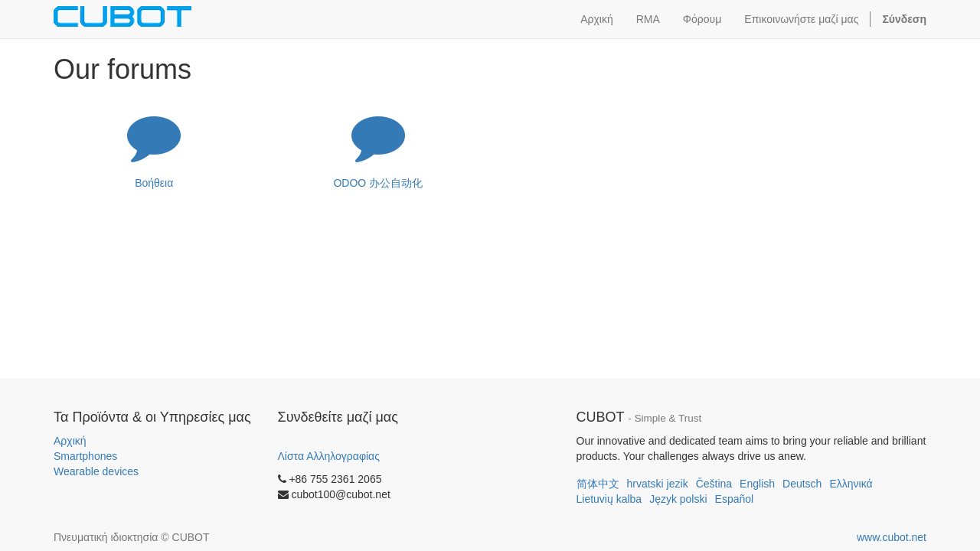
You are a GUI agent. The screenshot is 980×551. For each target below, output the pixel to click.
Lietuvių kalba (609, 499)
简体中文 (598, 484)
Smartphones (85, 456)
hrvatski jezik (658, 484)
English (757, 484)
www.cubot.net (892, 537)
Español (735, 499)
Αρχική (70, 441)
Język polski (678, 499)
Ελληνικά (851, 484)
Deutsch (802, 484)
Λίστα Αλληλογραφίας (329, 456)
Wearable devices (96, 471)
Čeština (714, 484)
